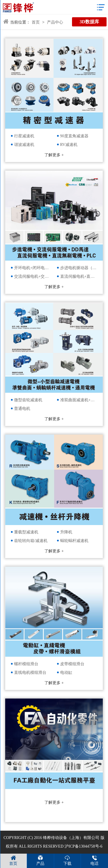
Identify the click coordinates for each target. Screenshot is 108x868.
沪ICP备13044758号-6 (83, 846)
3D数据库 (89, 22)
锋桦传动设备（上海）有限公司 (71, 838)
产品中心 (55, 22)
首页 (36, 22)
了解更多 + (54, 155)
